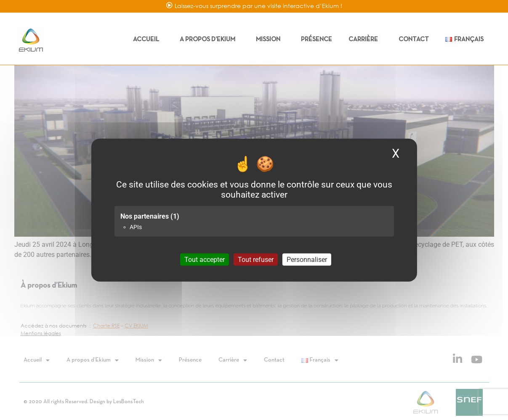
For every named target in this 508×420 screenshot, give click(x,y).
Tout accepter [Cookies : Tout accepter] (205, 260)
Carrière (365, 40)
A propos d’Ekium (210, 40)
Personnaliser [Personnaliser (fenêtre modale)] (307, 260)
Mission (270, 40)
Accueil (148, 40)
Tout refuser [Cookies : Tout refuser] (256, 260)
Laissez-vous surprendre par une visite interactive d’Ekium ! (258, 6)
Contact (414, 40)
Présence (317, 40)
